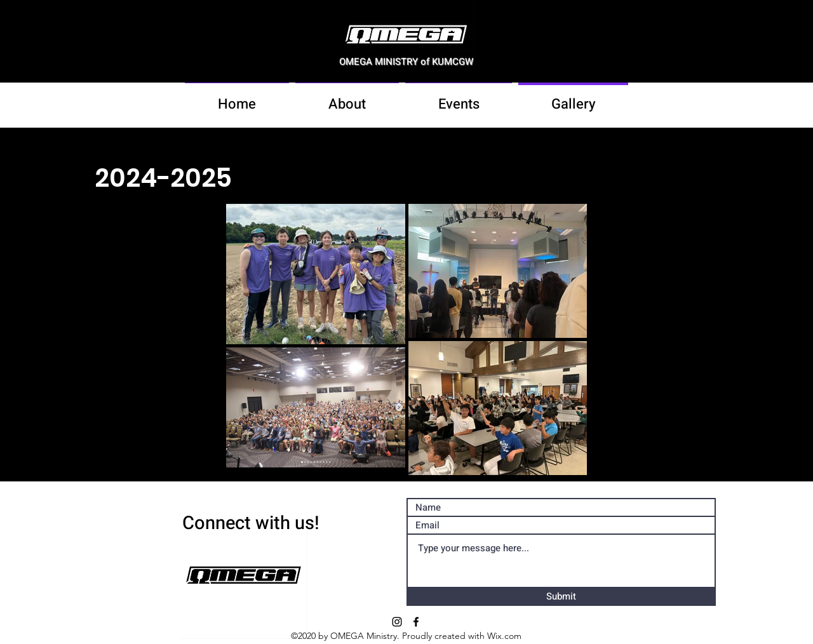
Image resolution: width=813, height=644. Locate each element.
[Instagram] (397, 622)
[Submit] (561, 597)
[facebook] (416, 622)
